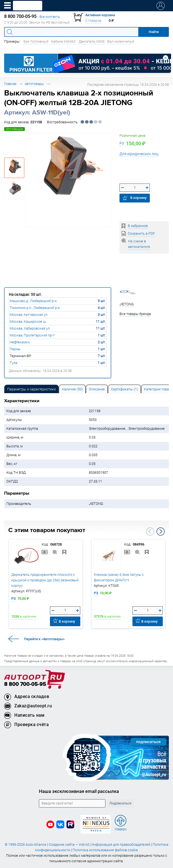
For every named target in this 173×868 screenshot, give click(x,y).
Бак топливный (36, 41)
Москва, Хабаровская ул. (30, 328)
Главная (10, 84)
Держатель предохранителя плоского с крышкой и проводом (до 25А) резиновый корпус (45, 580)
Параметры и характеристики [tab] (31, 389)
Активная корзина (100, 15)
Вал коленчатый (121, 41)
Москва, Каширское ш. (28, 321)
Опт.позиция (14, 129)
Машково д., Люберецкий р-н (33, 301)
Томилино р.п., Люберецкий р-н (35, 308)
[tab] (31, 389)
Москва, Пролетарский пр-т (32, 335)
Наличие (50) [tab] (72, 389)
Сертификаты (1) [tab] (124, 389)
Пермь (15, 349)
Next (161, 532)
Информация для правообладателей (121, 844)
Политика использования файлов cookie (105, 850)
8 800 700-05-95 (25, 684)
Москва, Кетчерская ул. (29, 315)
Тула (14, 363)
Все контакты (50, 17)
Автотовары (34, 84)
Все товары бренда (135, 314)
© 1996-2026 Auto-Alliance (26, 844)
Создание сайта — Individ (69, 844)
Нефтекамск (20, 342)
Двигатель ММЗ (92, 41)
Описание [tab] (97, 389)
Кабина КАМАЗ (63, 41)
